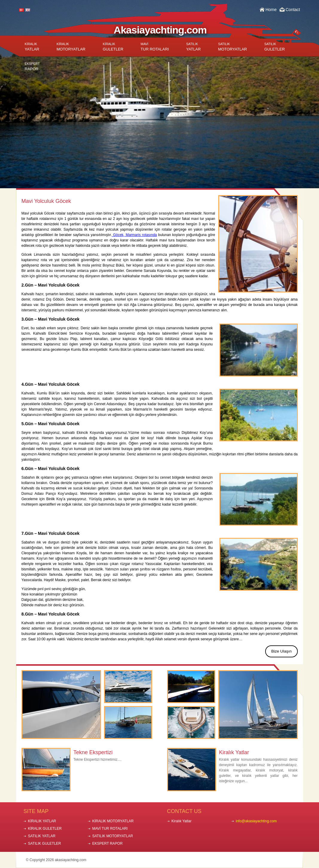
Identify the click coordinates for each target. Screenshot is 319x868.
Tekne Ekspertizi (93, 752)
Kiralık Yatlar (234, 752)
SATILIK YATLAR (42, 836)
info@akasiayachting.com (256, 821)
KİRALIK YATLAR (42, 821)
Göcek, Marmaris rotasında (134, 235)
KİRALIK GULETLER (45, 829)
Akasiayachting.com (160, 30)
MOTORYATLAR (71, 47)
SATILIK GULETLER (45, 843)
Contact (293, 10)
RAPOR (32, 66)
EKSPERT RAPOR (108, 843)
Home (271, 10)
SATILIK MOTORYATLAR (113, 836)
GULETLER (113, 47)
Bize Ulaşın (281, 651)
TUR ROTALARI (155, 47)
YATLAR (32, 47)
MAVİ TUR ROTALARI (110, 829)
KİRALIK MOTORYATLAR (113, 821)
